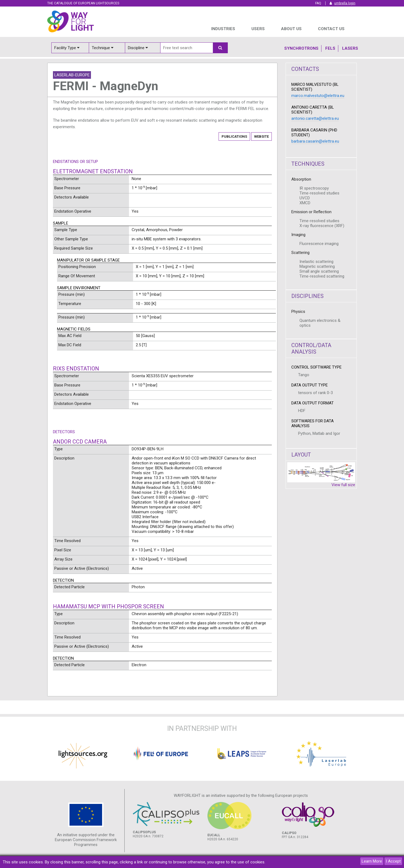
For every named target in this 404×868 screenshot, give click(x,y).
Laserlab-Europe (72, 75)
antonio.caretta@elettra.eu (315, 118)
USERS (258, 29)
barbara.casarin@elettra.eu (315, 141)
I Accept (393, 861)
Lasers (350, 48)
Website (261, 136)
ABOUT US (291, 29)
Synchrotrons (301, 48)
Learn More (372, 861)
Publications (234, 136)
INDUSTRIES (223, 29)
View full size (343, 485)
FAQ (318, 3)
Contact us (331, 29)
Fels (330, 48)
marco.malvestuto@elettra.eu (318, 96)
